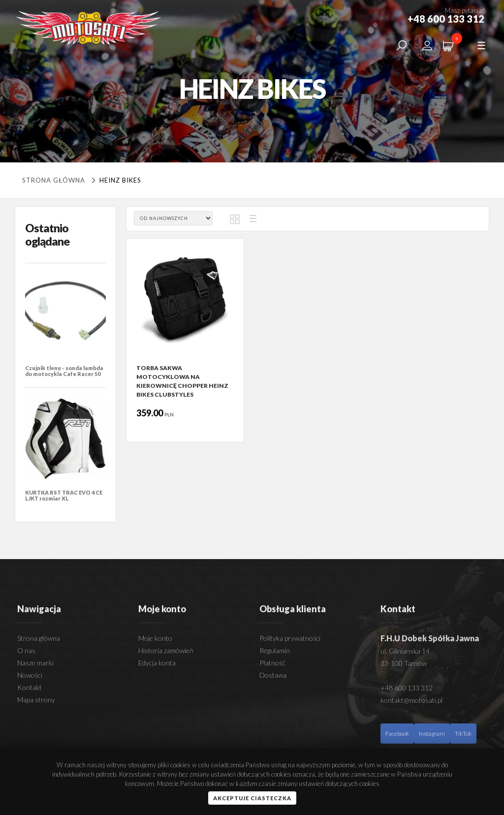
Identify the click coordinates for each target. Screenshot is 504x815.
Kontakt (30, 687)
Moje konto (155, 638)
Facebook (397, 734)
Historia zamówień (166, 650)
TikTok (463, 734)
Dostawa (273, 675)
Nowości (30, 675)
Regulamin (275, 650)
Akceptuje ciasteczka (252, 798)
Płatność (272, 663)
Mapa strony (36, 700)
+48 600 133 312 (407, 688)
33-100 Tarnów (404, 663)
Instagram (432, 734)
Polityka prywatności (290, 638)
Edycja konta (157, 663)
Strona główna (54, 180)
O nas (26, 650)
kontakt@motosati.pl (411, 700)
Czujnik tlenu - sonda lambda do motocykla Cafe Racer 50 (64, 371)
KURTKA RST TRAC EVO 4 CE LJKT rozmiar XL (64, 495)
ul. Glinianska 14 (405, 651)
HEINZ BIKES (115, 180)
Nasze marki (35, 663)
